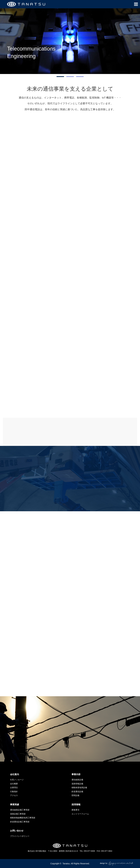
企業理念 (14, 788)
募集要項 (75, 810)
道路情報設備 (77, 784)
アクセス (14, 795)
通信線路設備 (77, 780)
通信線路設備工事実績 (20, 810)
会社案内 (15, 774)
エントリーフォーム (80, 814)
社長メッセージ (17, 780)
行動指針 (14, 792)
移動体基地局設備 (79, 788)
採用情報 (76, 804)
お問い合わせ (17, 831)
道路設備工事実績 (18, 814)
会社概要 (14, 784)
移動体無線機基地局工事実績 (23, 818)
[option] (70, 41)
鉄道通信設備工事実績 (20, 822)
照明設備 (75, 795)
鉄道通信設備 (77, 792)
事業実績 (15, 804)
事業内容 (76, 774)
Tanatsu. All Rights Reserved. (76, 864)
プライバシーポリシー (20, 836)
